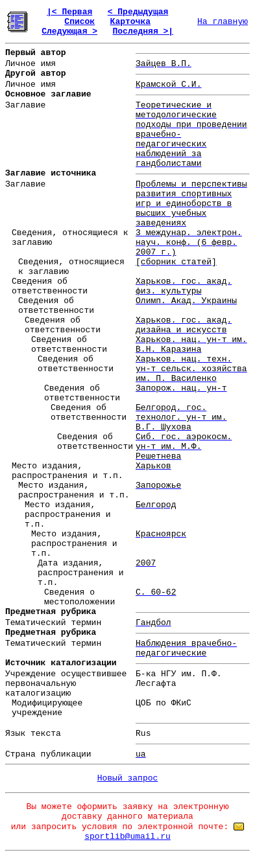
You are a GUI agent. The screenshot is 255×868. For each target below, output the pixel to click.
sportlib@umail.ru (127, 837)
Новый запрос (128, 778)
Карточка (130, 22)
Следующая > (69, 31)
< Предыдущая (138, 12)
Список (79, 22)
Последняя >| (143, 31)
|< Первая (69, 12)
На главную (223, 22)
